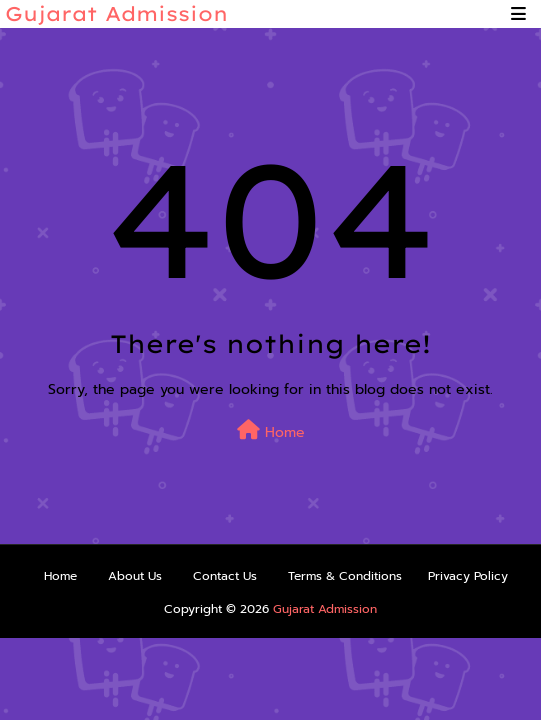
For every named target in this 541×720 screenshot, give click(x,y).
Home (271, 431)
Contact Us (225, 576)
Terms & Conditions (345, 576)
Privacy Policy (468, 576)
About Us (135, 576)
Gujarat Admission (116, 13)
